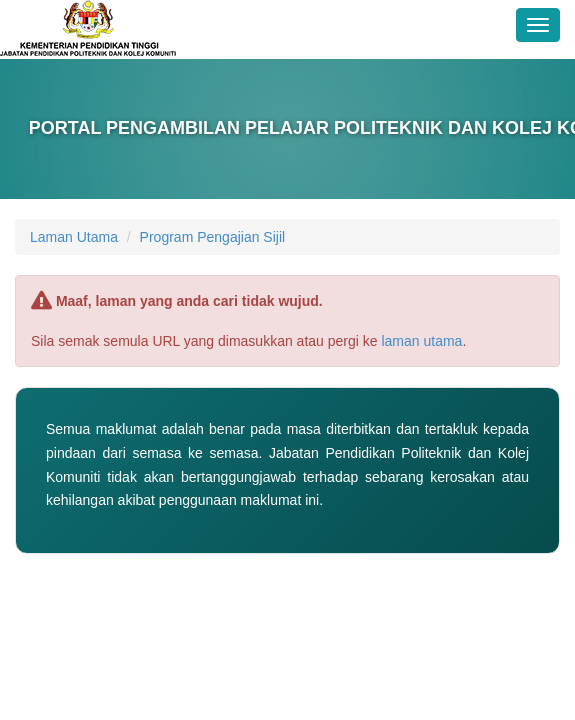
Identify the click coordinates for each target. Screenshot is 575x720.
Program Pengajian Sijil (213, 237)
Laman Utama (74, 237)
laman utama (421, 341)
